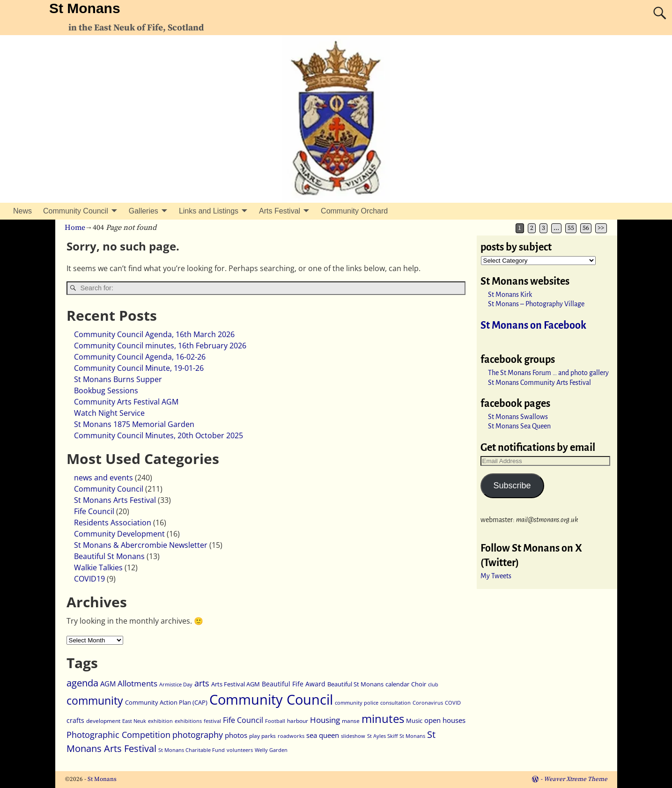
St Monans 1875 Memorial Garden (134, 424)
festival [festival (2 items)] (212, 721)
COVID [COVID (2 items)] (453, 703)
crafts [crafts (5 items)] (75, 720)
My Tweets (496, 576)
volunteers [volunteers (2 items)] (240, 750)
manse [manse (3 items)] (351, 721)
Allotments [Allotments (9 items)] (137, 683)
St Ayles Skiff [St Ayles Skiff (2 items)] (382, 736)
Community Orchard (354, 211)
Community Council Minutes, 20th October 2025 (159, 435)
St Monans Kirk (510, 295)
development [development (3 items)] (103, 721)
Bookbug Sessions (106, 390)
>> (601, 228)
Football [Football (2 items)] (275, 721)
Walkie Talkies (98, 567)
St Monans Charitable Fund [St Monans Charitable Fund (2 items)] (192, 750)
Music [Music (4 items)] (414, 721)
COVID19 (89, 579)
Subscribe (512, 486)
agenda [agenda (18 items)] (82, 683)
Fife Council (94, 511)
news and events (103, 478)
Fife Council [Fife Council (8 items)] (243, 720)
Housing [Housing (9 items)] (325, 720)
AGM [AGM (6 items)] (108, 684)
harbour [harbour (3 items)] (298, 721)
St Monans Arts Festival (115, 500)
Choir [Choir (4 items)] (419, 684)
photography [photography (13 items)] (198, 734)
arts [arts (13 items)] (202, 683)
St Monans (85, 8)
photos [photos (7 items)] (236, 735)
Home (75, 228)
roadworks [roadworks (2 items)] (291, 736)
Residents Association (113, 523)
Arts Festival (280, 211)
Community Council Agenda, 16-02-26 (140, 357)
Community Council (76, 211)
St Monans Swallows (518, 417)
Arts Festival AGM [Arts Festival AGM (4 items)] (236, 684)
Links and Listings (209, 211)
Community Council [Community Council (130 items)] (271, 700)
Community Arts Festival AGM (126, 402)
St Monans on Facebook (533, 325)
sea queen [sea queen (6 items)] (323, 735)
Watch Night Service (109, 413)
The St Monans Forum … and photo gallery (548, 373)
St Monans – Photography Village (536, 304)
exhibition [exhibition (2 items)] (160, 721)
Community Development (119, 534)
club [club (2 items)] (433, 685)
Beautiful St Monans (109, 556)
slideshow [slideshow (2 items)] (353, 736)
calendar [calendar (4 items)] (397, 684)
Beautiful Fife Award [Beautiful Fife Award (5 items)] (294, 684)
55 (571, 228)
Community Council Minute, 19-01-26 (139, 368)
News (22, 211)
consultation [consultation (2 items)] (395, 703)
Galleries (144, 211)
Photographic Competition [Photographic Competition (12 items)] (118, 735)
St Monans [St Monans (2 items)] (412, 736)
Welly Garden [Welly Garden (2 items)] (271, 750)
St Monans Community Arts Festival (539, 383)
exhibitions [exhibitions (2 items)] (188, 721)
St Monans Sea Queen (519, 426)
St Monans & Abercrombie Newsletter (141, 545)
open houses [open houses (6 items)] (445, 720)
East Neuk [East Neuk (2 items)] (134, 721)
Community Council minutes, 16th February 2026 (160, 346)
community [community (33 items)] (95, 701)
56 (586, 228)
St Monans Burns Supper (118, 379)
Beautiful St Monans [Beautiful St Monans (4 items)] (355, 684)
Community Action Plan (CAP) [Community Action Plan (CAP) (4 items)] (166, 702)
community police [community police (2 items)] (357, 703)
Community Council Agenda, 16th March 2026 (154, 334)
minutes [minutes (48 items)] (383, 718)
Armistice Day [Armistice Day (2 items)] (176, 685)
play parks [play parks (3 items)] (262, 736)
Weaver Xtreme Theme (576, 779)
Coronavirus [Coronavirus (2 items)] (428, 703)
